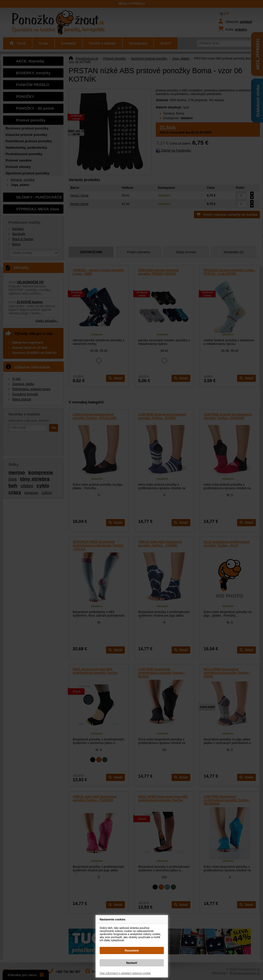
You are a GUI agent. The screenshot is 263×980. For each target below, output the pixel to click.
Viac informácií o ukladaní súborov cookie (125, 973)
